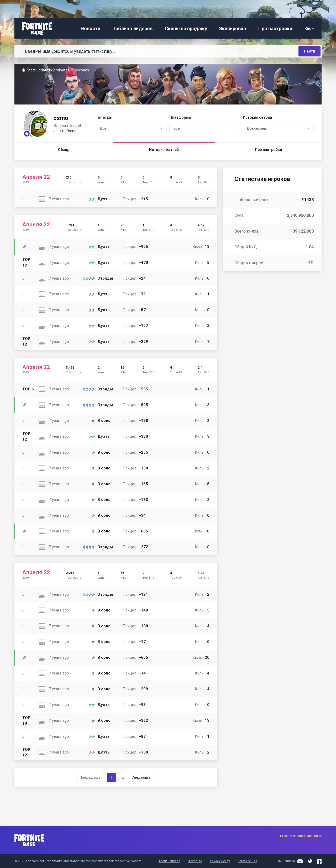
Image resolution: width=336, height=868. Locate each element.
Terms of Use (248, 861)
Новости (90, 28)
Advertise (195, 861)
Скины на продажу (186, 28)
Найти (309, 51)
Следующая (142, 777)
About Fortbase (169, 861)
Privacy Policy (220, 861)
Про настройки (275, 28)
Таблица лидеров (133, 28)
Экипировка (233, 28)
